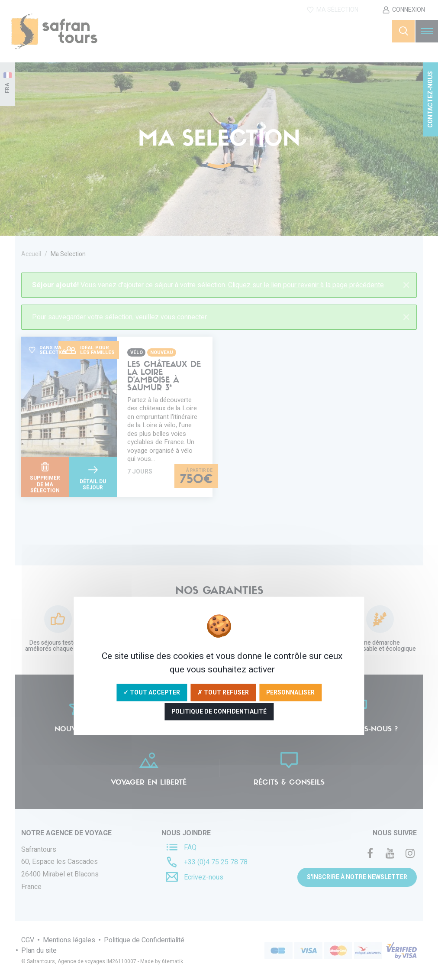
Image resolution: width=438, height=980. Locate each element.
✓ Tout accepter (152, 693)
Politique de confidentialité (219, 712)
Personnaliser (290, 693)
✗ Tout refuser (223, 693)
